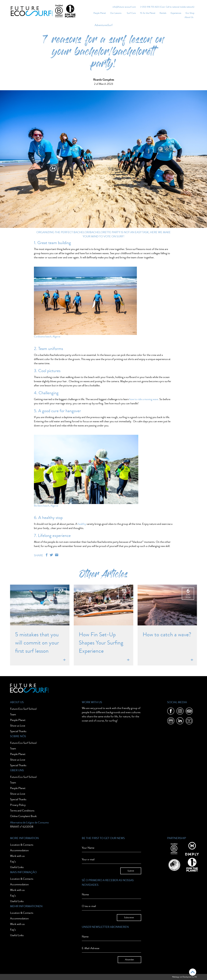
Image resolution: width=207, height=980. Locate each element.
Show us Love (18, 726)
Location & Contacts (22, 845)
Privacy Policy (18, 805)
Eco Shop (190, 13)
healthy (82, 524)
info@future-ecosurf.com (124, 7)
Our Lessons (116, 13)
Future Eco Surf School (23, 709)
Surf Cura (131, 13)
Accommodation (19, 850)
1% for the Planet (148, 13)
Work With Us (92, 702)
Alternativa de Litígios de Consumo (29, 822)
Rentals (163, 13)
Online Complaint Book (23, 816)
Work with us (17, 856)
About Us (189, 17)
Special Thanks (18, 731)
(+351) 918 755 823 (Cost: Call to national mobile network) (167, 7)
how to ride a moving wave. (144, 399)
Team (13, 714)
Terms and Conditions (22, 811)
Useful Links (17, 867)
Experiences (176, 13)
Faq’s (13, 862)
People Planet (100, 13)
